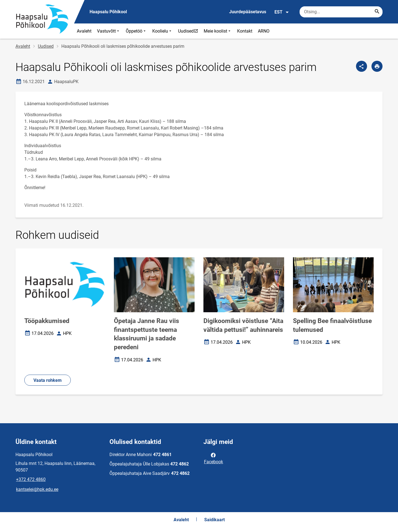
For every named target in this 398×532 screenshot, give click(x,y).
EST (282, 12)
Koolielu (162, 31)
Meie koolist (218, 31)
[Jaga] (362, 66)
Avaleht (84, 31)
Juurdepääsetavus (248, 12)
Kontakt (245, 31)
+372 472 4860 (31, 479)
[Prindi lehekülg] (377, 66)
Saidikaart (214, 520)
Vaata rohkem (48, 380)
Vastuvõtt (109, 31)
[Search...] (377, 12)
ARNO (264, 31)
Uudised (189, 31)
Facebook (214, 458)
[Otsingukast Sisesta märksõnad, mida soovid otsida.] (341, 12)
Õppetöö (136, 31)
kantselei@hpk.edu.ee (37, 489)
